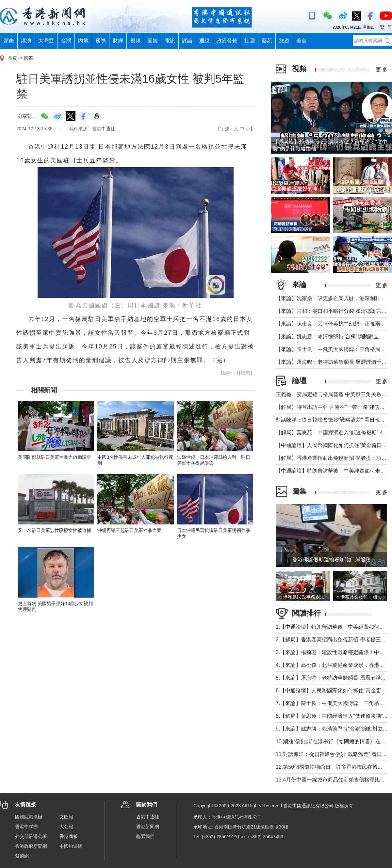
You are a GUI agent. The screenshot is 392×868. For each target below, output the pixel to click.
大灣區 (46, 41)
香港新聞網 (148, 827)
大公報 (66, 827)
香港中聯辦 (26, 827)
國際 (101, 41)
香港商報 (69, 836)
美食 (302, 41)
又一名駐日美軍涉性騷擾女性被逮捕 (55, 530)
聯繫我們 (145, 836)
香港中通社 (148, 817)
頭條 (9, 41)
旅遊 (284, 41)
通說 (204, 41)
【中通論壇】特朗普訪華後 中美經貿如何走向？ (333, 471)
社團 (250, 41)
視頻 (135, 41)
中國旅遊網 (71, 846)
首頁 (12, 58)
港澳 (26, 41)
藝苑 (267, 41)
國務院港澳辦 (29, 817)
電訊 (170, 41)
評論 (187, 41)
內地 (83, 41)
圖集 (153, 41)
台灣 (66, 41)
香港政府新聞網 (31, 846)
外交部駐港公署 (31, 836)
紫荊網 (22, 856)
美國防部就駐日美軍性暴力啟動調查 (55, 457)
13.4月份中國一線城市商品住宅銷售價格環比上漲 (333, 780)
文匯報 (66, 817)
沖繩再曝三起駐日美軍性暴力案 (129, 530)
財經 (118, 41)
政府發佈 (227, 41)
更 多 (382, 70)
